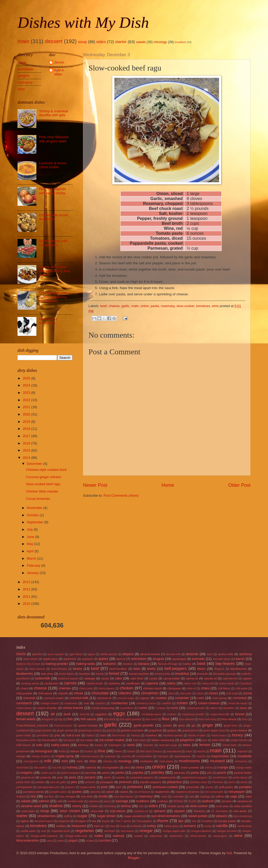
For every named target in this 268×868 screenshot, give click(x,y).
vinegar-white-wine (76, 836)
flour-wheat (229, 719)
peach (222, 773)
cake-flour (137, 678)
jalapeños (187, 740)
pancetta (91, 773)
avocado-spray (222, 659)
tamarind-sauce (44, 821)
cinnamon (150, 693)
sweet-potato (198, 816)
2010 (27, 604)
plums (232, 782)
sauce (107, 801)
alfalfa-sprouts (109, 654)
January (33, 573)
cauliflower (133, 683)
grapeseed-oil (190, 731)
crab (86, 703)
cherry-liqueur (106, 688)
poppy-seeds (88, 787)
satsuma (94, 801)
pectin (107, 778)
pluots (244, 782)
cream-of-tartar (47, 708)
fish (70, 719)
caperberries (230, 679)
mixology (160, 42)
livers (118, 751)
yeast (61, 841)
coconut (29, 698)
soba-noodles (243, 806)
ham (103, 735)
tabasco (222, 816)
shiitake (94, 806)
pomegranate (24, 787)
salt (60, 801)
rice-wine (87, 796)
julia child (218, 740)
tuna (123, 826)
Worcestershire (27, 840)
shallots (56, 806)
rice (33, 796)
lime (102, 751)
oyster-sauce (48, 773)
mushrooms (189, 761)
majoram (242, 751)
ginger (208, 725)
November (35, 508)
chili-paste (242, 688)
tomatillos (207, 821)
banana (144, 664)
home (22, 62)
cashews (114, 683)
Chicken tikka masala (42, 491)
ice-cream (87, 740)
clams (200, 693)
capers (247, 678)
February (34, 565)
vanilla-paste (28, 831)
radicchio (95, 792)
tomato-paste (227, 821)
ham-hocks (119, 735)
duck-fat (84, 714)
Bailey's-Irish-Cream (28, 664)
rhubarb (21, 797)
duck (67, 714)
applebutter (70, 659)
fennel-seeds (26, 719)
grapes (172, 730)
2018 (27, 429)
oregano (27, 773)
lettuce (75, 751)
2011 (27, 597)
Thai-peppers (144, 821)
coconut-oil (104, 698)
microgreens (31, 761)
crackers (100, 703)
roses (164, 797)
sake (248, 796)
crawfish (166, 703)
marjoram (110, 756)
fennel (240, 714)
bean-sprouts (37, 669)
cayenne (152, 683)
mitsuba (108, 761)
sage (234, 796)
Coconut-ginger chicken (44, 477)
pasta (155, 306)
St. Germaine (220, 811)
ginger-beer (231, 726)
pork (104, 787)
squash (180, 811)
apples (103, 659)
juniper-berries (239, 740)
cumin (143, 708)
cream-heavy (24, 708)
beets (152, 669)
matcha (201, 756)
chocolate (100, 693)
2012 (27, 589)
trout (113, 826)
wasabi (138, 836)
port (119, 787)
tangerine (64, 821)
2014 (27, 458)
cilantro (125, 693)
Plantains (218, 782)
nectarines (241, 761)
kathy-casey (60, 745)
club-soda (232, 693)
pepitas (121, 778)
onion (145, 306)
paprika (138, 773)
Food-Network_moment (32, 725)
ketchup (83, 745)
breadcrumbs (163, 674)
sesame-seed (31, 806)
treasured (79, 826)
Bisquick (219, 669)
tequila (106, 821)
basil (201, 663)
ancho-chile (225, 654)
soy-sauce (118, 811)
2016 (27, 443)
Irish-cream (139, 740)
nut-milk (57, 768)
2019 (27, 422)
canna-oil (192, 678)
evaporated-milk (220, 714)
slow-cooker (185, 306)
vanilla (222, 826)
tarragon (80, 821)
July (30, 529)
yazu (49, 841)
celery (171, 683)
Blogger (133, 858)
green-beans (239, 730)
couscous (71, 703)
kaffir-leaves (23, 745)
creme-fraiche (73, 708)
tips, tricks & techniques (48, 321)
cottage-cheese (50, 703)
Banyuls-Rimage (168, 664)
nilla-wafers (40, 768)
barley (187, 664)
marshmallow (144, 756)
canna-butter (172, 678)
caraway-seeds (30, 684)
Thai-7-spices (123, 821)
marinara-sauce (90, 756)
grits (57, 735)
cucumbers (127, 708)
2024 (27, 385)
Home (168, 485)
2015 (27, 450)
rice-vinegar (67, 796)
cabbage (89, 678)
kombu (99, 745)
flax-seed (152, 719)
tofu (194, 821)
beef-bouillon (118, 669)
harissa (135, 735)
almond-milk (173, 654)
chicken (127, 688)
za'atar (90, 841)
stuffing (68, 816)
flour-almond (186, 719)
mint (65, 761)
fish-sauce (88, 719)
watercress (156, 836)
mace (189, 751)
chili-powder (24, 693)
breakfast (180, 42)
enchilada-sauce (151, 714)
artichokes (139, 659)
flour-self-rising (208, 719)
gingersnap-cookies (90, 731)
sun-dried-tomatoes (166, 816)
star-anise (240, 811)
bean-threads (59, 669)
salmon (44, 801)
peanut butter (243, 773)
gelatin (167, 725)
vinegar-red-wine (227, 831)
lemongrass (44, 751)
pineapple (107, 782)
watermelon (176, 836)
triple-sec (99, 826)
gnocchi (111, 731)
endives (172, 714)
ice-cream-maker (112, 740)
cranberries (119, 703)
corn (201, 698)
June (31, 537)
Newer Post (95, 485)
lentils (62, 751)
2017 (27, 436)
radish (110, 792)
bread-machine (139, 674)
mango (21, 756)
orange (223, 767)
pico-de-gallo (58, 782)
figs (60, 719)
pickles (40, 782)
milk (48, 761)
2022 (27, 400)
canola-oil (210, 678)
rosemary (168, 306)
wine (215, 306)
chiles (205, 688)
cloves (213, 693)
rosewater (178, 797)
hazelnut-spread (173, 735)
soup (82, 42)
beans (77, 669)
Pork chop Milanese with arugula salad (54, 139)
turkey (151, 826)
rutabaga (205, 797)
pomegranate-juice (49, 787)
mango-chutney (41, 756)
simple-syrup (176, 806)
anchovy (245, 654)
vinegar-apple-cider (174, 831)
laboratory (25, 82)
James (59, 62)
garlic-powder (144, 725)
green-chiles (24, 735)
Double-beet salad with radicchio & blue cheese (54, 271)
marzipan (163, 756)
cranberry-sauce (146, 703)
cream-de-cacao (238, 703)
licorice (89, 751)
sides (101, 42)
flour (166, 719)
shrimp (126, 806)
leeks (187, 745)
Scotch (192, 801)
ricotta (103, 796)
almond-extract (150, 654)
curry (174, 708)
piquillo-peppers (150, 782)
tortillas (61, 826)
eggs (119, 713)
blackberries (238, 669)
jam (205, 740)
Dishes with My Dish (83, 22)
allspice (128, 654)
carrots (70, 683)
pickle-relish (23, 782)
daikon (214, 708)
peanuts (46, 777)
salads (141, 42)
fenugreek (48, 719)
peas (72, 777)
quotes (77, 792)
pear (60, 777)
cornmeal (240, 698)
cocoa (247, 693)
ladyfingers (115, 745)
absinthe (37, 654)
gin (193, 725)
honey (237, 735)
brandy (100, 674)
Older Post (239, 485)
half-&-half (73, 735)
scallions (143, 801)
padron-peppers (70, 773)
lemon (205, 745)
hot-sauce (69, 740)
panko (120, 773)
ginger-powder (43, 731)
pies (74, 782)
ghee (182, 725)
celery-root (190, 684)
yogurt (73, 840)
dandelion (229, 708)
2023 (27, 393)
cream (182, 703)
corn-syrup (220, 698)
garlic (125, 306)
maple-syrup (65, 756)
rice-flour (49, 797)
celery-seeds (226, 684)
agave (91, 654)
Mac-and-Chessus (151, 751)
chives (79, 693)
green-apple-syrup (214, 731)
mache (201, 751)
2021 (27, 407)
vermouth (110, 831)
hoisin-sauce (219, 735)
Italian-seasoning (163, 740)
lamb (131, 745)
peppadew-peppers (142, 778)
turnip (208, 826)
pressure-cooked (165, 787)
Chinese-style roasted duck (46, 470)
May (30, 544)
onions (209, 768)
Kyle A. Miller (59, 72)
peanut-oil (28, 777)
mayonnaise (220, 756)
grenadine (43, 735)
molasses (147, 761)
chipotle (63, 693)
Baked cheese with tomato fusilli (53, 243)
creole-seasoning (103, 708)
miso (93, 761)
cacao (105, 678)
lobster (131, 751)
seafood (208, 801)
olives (140, 767)
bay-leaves (225, 663)
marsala (126, 756)
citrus (171, 693)
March (32, 558)
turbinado (136, 826)
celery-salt (208, 684)
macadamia (174, 751)
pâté (209, 773)
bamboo (128, 664)
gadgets (24, 76)
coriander (182, 698)
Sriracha (199, 811)
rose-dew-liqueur (124, 797)
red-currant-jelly (214, 792)
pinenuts (125, 782)
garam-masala (88, 725)
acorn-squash (55, 654)
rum (192, 796)
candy (153, 678)
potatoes (135, 787)
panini (106, 773)
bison (201, 669)
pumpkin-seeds (34, 792)
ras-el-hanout (142, 792)
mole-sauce (166, 761)
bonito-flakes (66, 674)
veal (43, 831)
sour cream (70, 811)
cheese (114, 306)
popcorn (70, 787)
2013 (27, 582)
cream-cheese (209, 703)
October (33, 515)
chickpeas (174, 688)
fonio (245, 719)
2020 (27, 414)
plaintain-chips (199, 782)
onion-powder (190, 767)
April (30, 551)
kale (40, 745)
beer (137, 669)
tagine (25, 821)
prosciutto (193, 787)
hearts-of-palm (197, 735)
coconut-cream (54, 698)
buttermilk (43, 678)
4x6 (229, 853)
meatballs (245, 756)
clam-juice (186, 693)
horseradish (50, 740)
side (141, 806)
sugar (82, 816)
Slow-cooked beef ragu (43, 484)
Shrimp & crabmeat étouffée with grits (53, 113)
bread (114, 673)
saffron (220, 796)
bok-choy (47, 674)
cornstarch (24, 703)
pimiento (90, 782)
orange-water (244, 768)
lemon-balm (230, 745)
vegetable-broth (61, 831)
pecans (90, 777)
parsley (158, 772)
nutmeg (72, 767)
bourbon (85, 674)
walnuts (119, 836)
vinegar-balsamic (201, 831)
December (35, 464)
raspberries (162, 792)
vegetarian (85, 831)
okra (127, 767)
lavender (148, 745)
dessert (54, 41)
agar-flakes (76, 654)
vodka (99, 836)
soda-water (28, 811)
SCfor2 (178, 801)
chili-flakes (224, 688)
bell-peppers (175, 668)
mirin (80, 761)
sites (21, 89)
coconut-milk (79, 698)
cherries (65, 688)
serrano (227, 801)
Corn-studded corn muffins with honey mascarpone (53, 297)
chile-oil (191, 688)
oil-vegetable (110, 767)
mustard (217, 761)
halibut (90, 735)
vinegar (146, 831)
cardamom (51, 683)
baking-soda (86, 664)
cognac (145, 698)
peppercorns (167, 777)
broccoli (202, 674)
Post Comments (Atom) (121, 495)
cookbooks (26, 69)
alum (210, 654)
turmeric (190, 826)
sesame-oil (244, 801)
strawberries (46, 816)
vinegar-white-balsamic (44, 836)
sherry (77, 806)
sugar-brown (106, 816)
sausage (122, 801)
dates (243, 708)
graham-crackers (132, 730)
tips (181, 821)
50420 (21, 654)
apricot (121, 659)
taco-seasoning (243, 816)
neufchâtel (23, 768)
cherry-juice (86, 688)
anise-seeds (31, 659)
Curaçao (161, 708)
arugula (158, 659)
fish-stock (110, 719)
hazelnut (151, 735)
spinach (159, 811)
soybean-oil (141, 811)
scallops (163, 801)
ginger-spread (65, 731)
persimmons (220, 778)
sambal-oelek (76, 801)
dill (53, 714)
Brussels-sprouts (224, 674)
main (23, 41)
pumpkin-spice (58, 792)
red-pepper (236, 792)
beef (104, 306)
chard (24, 688)
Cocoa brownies (38, 499)
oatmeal (91, 767)
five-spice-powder (131, 719)
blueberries (25, 674)
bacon (240, 659)
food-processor (63, 726)
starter (121, 42)
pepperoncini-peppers (194, 778)
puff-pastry (226, 787)
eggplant (101, 714)
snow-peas (222, 806)
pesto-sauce (240, 778)
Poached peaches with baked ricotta (52, 191)
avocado (198, 659)
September (35, 522)
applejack (87, 659)
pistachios (174, 782)
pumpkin (245, 787)
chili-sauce (45, 693)
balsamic (110, 664)
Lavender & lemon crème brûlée (53, 165)
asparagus (179, 659)
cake (118, 678)
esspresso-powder (193, 714)
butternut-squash (68, 679)
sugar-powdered (135, 816)
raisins (124, 792)
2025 (27, 378)
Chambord (245, 684)
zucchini (105, 840)
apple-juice (50, 659)
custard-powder (196, 708)
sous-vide (97, 811)
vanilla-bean (245, 826)
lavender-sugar (168, 745)
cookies (161, 698)
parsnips (180, 773)
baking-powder (57, 664)
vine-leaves (127, 831)
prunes (209, 787)
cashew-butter (95, 684)
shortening (109, 806)
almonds (192, 654)
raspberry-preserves (187, 792)
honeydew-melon (26, 740)
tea (94, 821)
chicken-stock (152, 688)
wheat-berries (198, 836)
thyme (163, 821)
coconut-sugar (126, 698)
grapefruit (155, 730)
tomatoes (203, 306)
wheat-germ (220, 836)
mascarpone (182, 756)
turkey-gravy (172, 826)
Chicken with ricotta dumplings (54, 217)
